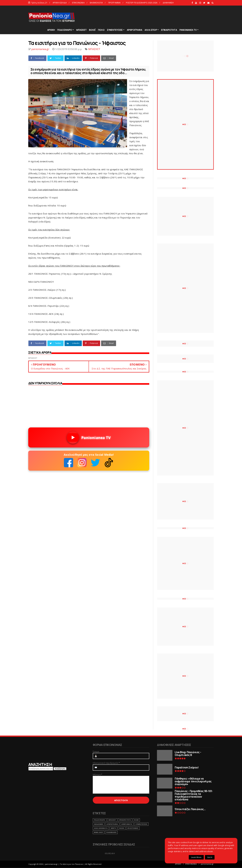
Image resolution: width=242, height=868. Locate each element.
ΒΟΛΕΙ (136, 820)
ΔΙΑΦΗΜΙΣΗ (168, 3)
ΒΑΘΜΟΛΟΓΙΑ (96, 3)
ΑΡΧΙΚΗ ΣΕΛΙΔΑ (60, 3)
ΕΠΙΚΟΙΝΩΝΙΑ (78, 3)
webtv (113, 828)
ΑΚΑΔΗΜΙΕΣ (99, 824)
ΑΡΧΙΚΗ (51, 30)
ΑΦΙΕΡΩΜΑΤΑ (127, 824)
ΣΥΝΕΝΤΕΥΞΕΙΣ (115, 30)
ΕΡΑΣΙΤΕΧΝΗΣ (133, 828)
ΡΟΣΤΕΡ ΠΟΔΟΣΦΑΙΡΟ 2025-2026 (142, 3)
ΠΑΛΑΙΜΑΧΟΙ (111, 832)
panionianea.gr (207, 864)
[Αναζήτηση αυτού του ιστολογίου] (41, 769)
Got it (210, 857)
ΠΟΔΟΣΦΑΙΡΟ (65, 30)
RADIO (122, 828)
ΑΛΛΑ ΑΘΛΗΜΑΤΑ (101, 828)
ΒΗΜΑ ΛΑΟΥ (99, 832)
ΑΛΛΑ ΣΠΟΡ (151, 30)
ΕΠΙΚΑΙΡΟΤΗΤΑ (169, 30)
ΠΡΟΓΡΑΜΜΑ (114, 3)
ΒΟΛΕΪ (92, 30)
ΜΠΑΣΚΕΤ (81, 30)
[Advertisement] (158, 17)
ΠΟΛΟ (101, 30)
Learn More (196, 857)
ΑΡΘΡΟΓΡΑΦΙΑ (135, 30)
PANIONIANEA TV (188, 30)
